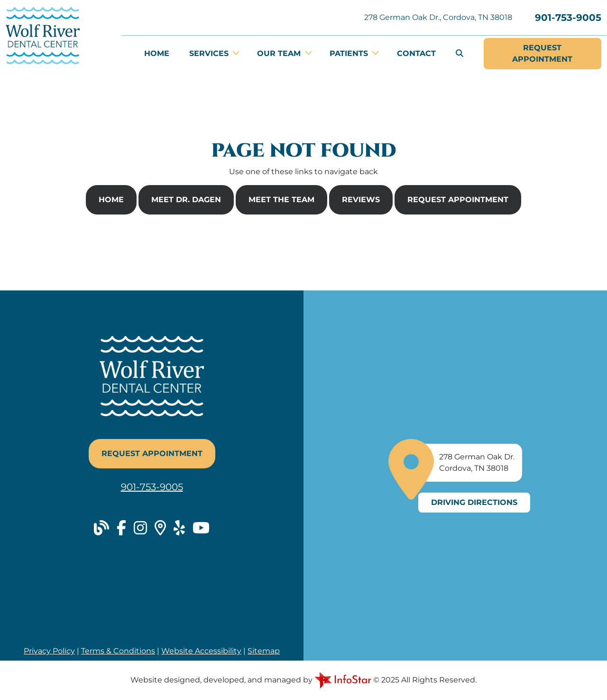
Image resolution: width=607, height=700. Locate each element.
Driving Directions (474, 502)
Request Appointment (458, 200)
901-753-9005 (568, 18)
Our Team (280, 53)
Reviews (361, 200)
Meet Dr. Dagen (186, 200)
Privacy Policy (49, 651)
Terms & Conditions (118, 651)
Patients (350, 53)
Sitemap (264, 651)
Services (210, 53)
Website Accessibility (201, 651)
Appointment (542, 53)
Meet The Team (281, 200)
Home (157, 53)
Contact (416, 53)
